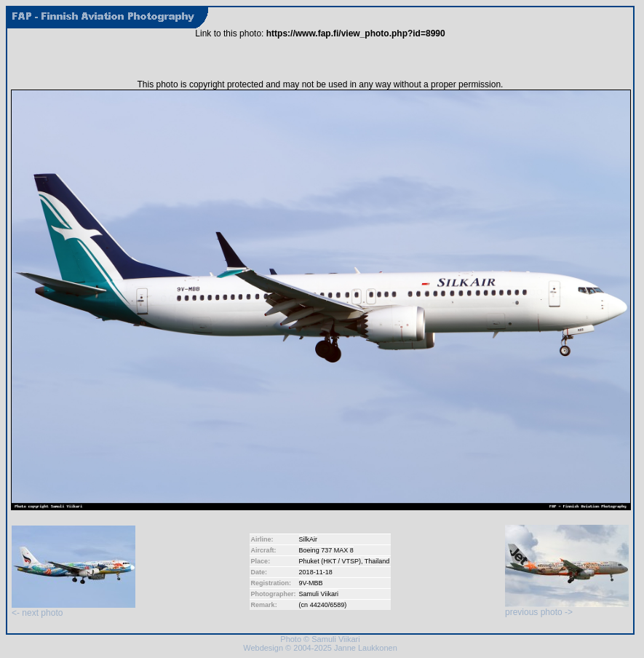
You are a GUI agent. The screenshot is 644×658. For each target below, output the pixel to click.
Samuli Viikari (319, 594)
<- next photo (73, 609)
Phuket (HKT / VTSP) (330, 561)
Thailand (377, 561)
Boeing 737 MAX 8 (326, 550)
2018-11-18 (316, 572)
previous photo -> (567, 608)
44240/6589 (327, 605)
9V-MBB (311, 583)
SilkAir (309, 539)
